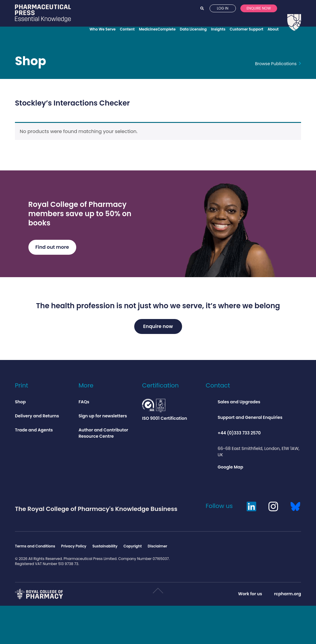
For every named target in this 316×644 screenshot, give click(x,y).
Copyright (133, 548)
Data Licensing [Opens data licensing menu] (193, 29)
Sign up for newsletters (103, 418)
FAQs (84, 404)
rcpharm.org (288, 596)
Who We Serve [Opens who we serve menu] (102, 29)
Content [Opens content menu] (127, 29)
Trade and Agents (34, 432)
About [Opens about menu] (273, 29)
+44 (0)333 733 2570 (239, 435)
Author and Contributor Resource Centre (103, 435)
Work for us (250, 596)
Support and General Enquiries (250, 419)
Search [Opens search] (202, 18)
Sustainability (105, 548)
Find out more (52, 249)
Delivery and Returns (37, 418)
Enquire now (259, 17)
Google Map (230, 469)
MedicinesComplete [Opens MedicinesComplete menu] (157, 29)
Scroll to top (158, 595)
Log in (223, 17)
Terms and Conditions (35, 548)
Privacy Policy (74, 548)
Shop (30, 64)
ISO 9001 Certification (165, 412)
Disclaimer (157, 548)
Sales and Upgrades (239, 404)
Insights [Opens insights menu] (218, 29)
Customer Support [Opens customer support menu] (246, 29)
